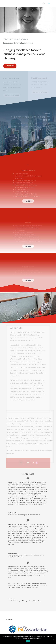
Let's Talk (10, 66)
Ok (28, 641)
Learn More (28, 201)
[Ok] (54, 639)
